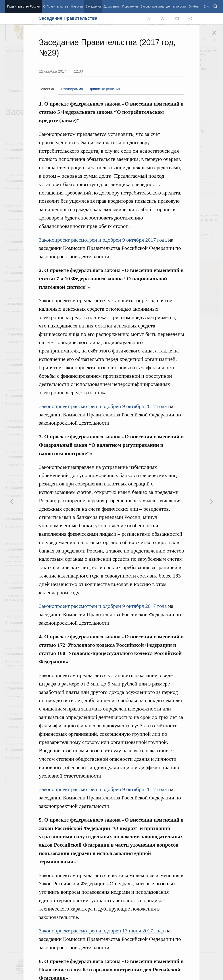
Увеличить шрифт (163, 19)
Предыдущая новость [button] (211, 501)
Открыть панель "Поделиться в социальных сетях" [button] (191, 19)
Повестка (46, 89)
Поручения (130, 6)
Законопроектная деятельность (163, 6)
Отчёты (194, 6)
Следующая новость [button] (12, 501)
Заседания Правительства (68, 18)
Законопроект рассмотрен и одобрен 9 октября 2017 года (103, 240)
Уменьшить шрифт (149, 19)
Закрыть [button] (217, 36)
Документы (111, 6)
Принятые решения (105, 89)
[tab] (48, 89)
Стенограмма (72, 89)
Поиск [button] (216, 7)
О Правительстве (56, 6)
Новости (77, 6)
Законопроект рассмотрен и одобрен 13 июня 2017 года (101, 931)
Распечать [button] (177, 19)
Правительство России (23, 6)
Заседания (93, 6)
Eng (206, 6)
